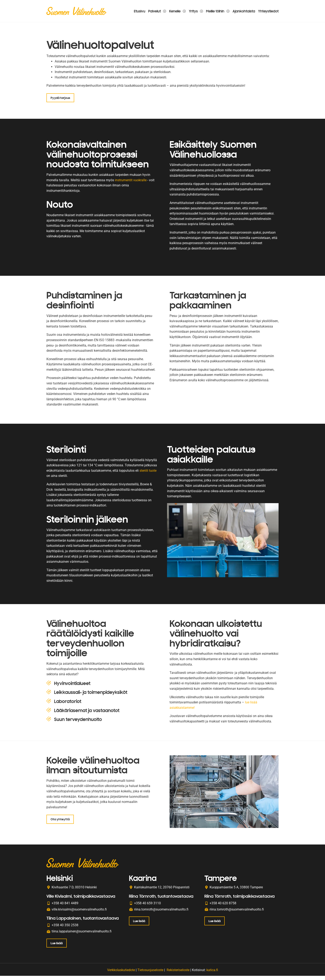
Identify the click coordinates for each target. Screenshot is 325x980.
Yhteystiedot (268, 11)
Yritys (196, 11)
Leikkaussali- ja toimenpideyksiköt (91, 697)
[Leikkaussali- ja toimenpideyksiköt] (49, 696)
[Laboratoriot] (49, 705)
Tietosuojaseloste (150, 974)
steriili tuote (148, 473)
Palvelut (157, 11)
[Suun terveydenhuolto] (49, 723)
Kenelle (178, 11)
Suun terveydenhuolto (78, 724)
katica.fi (212, 974)
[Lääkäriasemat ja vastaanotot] (49, 715)
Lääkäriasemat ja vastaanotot (87, 715)
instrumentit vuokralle (131, 182)
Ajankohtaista (244, 11)
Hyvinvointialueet (72, 688)
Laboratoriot (68, 706)
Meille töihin (218, 11)
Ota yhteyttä (60, 824)
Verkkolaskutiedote (121, 974)
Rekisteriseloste (178, 974)
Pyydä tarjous (61, 98)
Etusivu (140, 11)
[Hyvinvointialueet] (49, 687)
